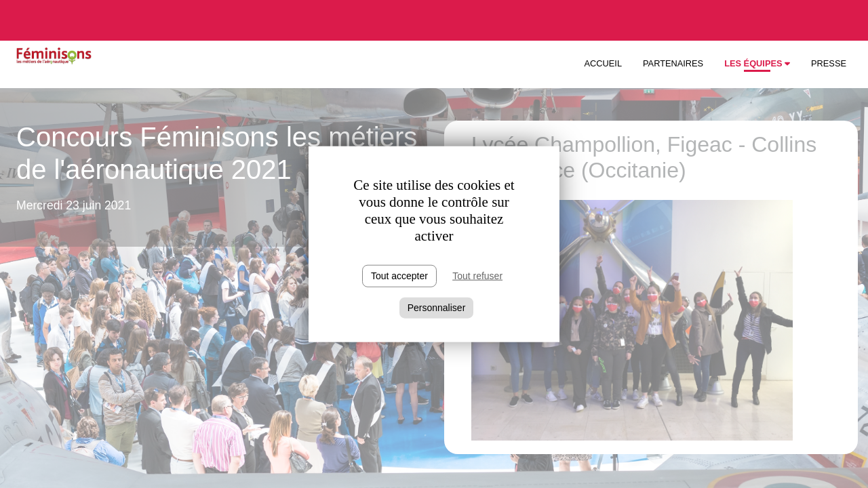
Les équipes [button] (757, 63)
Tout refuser (477, 276)
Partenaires (673, 63)
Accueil (603, 63)
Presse (829, 63)
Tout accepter (399, 276)
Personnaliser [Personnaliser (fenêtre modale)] (437, 308)
